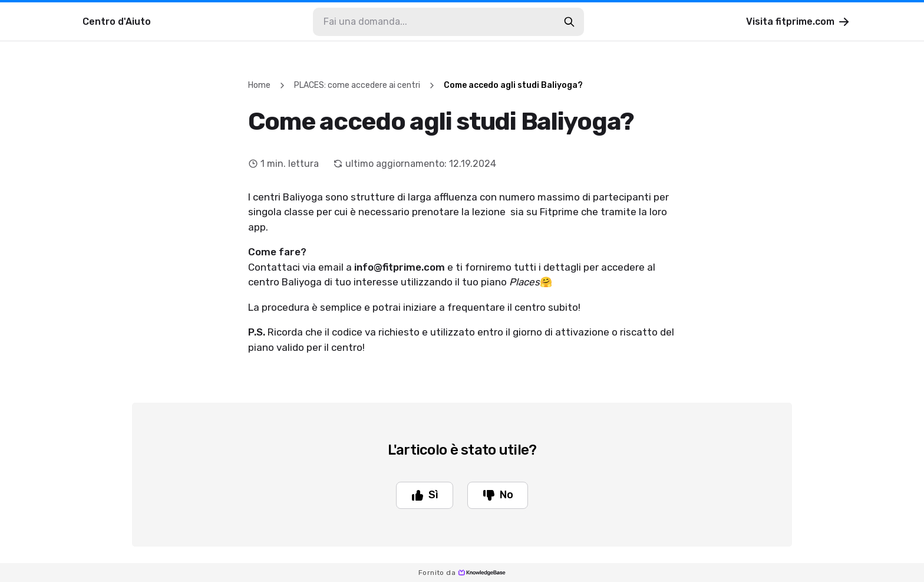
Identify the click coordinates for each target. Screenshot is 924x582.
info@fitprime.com (400, 267)
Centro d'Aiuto (117, 22)
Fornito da (462, 573)
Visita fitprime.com (798, 22)
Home (259, 85)
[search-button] (569, 22)
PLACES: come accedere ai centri (357, 85)
